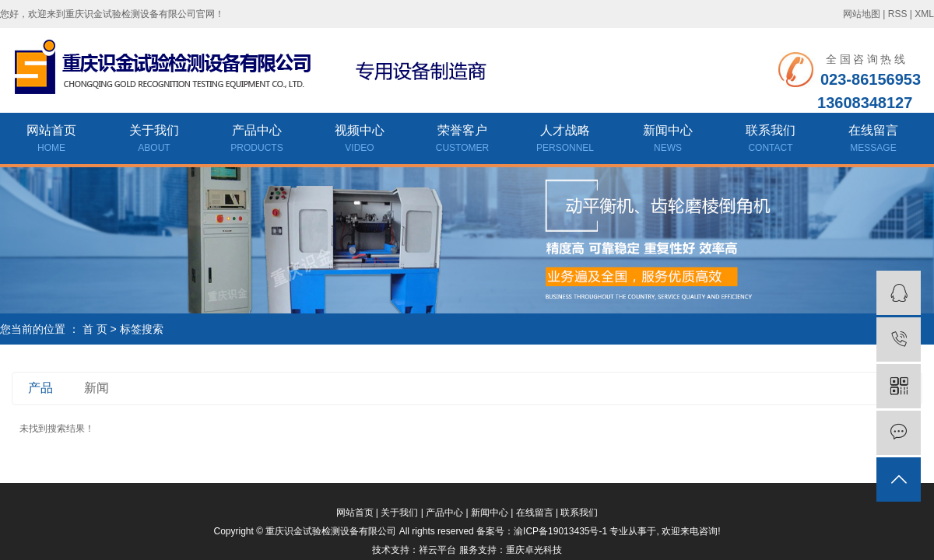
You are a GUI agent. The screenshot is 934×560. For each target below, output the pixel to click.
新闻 (97, 388)
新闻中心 (668, 140)
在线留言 (873, 140)
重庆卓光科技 (534, 550)
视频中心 (360, 140)
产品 (40, 388)
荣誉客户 (462, 140)
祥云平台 (437, 550)
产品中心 (257, 140)
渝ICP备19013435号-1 (560, 531)
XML (924, 14)
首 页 (95, 329)
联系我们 (771, 140)
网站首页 (51, 140)
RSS (898, 14)
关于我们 (154, 140)
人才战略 (565, 140)
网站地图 (862, 14)
